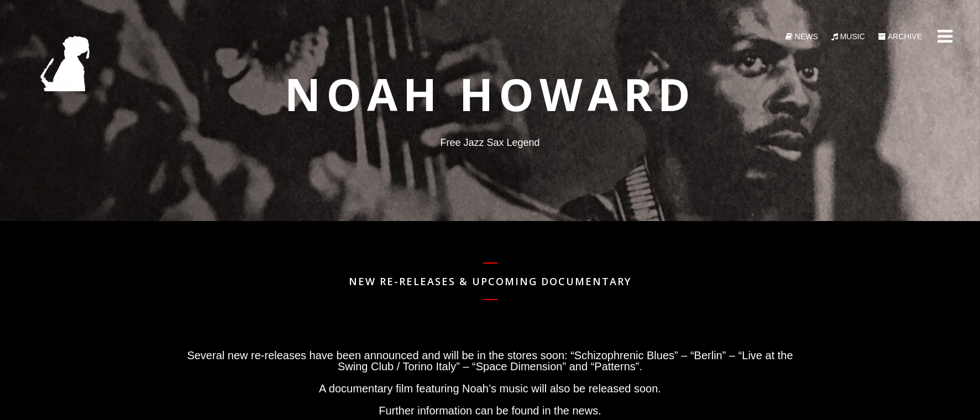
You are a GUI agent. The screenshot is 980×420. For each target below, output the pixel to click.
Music (848, 36)
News (802, 36)
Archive (900, 36)
